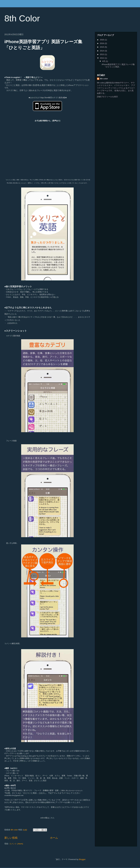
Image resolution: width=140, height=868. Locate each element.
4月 (104, 61)
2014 (102, 51)
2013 (102, 54)
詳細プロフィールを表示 (107, 97)
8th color (104, 79)
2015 (102, 47)
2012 (102, 58)
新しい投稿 (11, 838)
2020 (102, 40)
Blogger (82, 859)
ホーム (54, 838)
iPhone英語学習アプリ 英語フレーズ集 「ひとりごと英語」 (118, 66)
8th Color (22, 18)
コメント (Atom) (16, 844)
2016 (102, 43)
